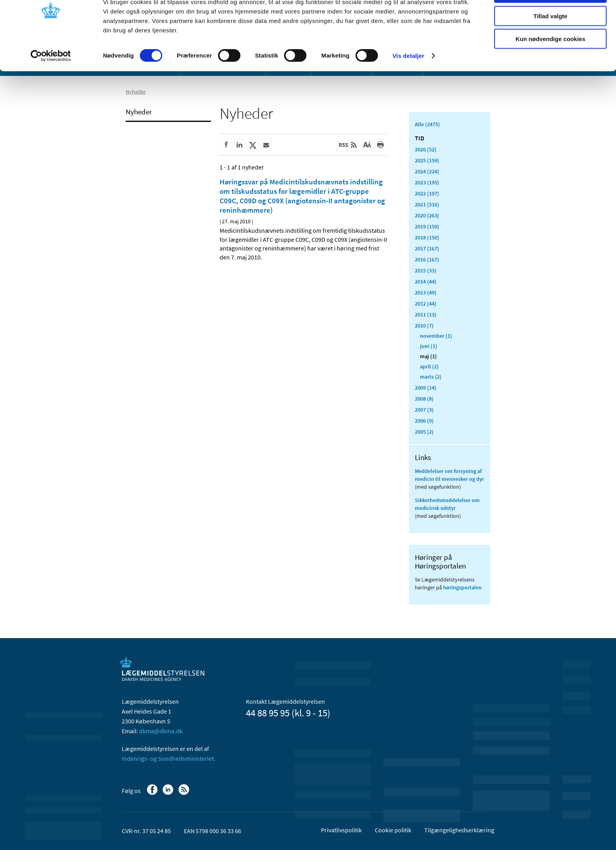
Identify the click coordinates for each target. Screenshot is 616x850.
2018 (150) (427, 237)
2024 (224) (427, 171)
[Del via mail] (266, 145)
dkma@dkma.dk (161, 731)
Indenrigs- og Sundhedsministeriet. (169, 758)
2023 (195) (427, 182)
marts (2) (431, 377)
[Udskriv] (380, 145)
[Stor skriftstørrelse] (367, 145)
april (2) (429, 366)
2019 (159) (427, 226)
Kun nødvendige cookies (550, 65)
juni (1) (429, 346)
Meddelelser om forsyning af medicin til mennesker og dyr (449, 475)
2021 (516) (427, 204)
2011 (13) (426, 315)
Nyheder (139, 112)
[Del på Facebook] (226, 145)
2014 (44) (426, 281)
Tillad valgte (550, 43)
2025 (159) (427, 160)
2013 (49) (426, 293)
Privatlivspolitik (341, 830)
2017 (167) (427, 248)
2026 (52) (426, 149)
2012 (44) (426, 304)
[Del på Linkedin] (239, 145)
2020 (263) (427, 215)
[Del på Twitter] (253, 145)
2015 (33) (426, 270)
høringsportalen (462, 587)
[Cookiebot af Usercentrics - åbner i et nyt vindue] (51, 83)
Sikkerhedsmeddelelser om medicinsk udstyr (447, 504)
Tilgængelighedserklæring (459, 830)
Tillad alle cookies (550, 19)
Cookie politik (393, 830)
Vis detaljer (408, 82)
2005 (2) (424, 432)
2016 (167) (427, 259)
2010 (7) (424, 326)
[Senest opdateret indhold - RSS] (348, 145)
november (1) (436, 336)
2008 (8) (424, 399)
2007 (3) (424, 410)
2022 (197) (427, 193)
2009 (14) (426, 388)
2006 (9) (424, 421)
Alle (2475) (427, 124)
